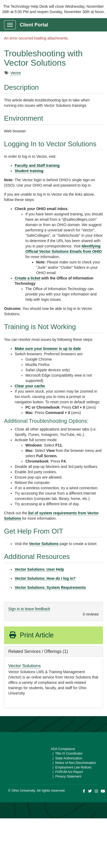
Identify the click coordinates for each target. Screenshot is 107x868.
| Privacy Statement (66, 776)
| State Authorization (66, 758)
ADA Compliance (63, 749)
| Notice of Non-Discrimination (73, 763)
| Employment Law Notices (71, 767)
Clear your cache (30, 386)
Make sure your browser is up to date (48, 349)
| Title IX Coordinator (67, 753)
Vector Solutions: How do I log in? (45, 578)
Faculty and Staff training (37, 165)
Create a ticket (28, 278)
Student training (29, 171)
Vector (16, 73)
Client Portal (34, 25)
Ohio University (23, 790)
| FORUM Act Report (67, 772)
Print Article (31, 635)
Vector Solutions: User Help (39, 569)
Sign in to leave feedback (29, 609)
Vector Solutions (44, 544)
